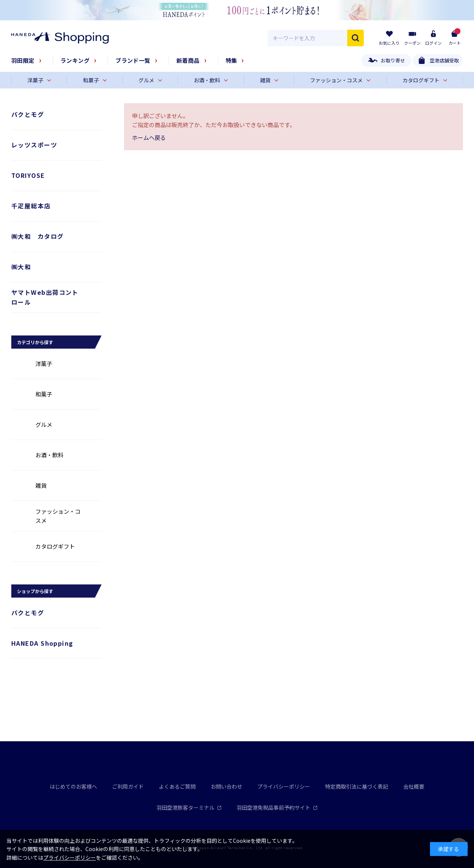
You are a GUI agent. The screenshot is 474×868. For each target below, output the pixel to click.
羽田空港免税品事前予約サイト (277, 807)
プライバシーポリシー (284, 786)
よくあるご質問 (177, 786)
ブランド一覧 (133, 60)
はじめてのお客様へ (73, 786)
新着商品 (188, 60)
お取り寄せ (393, 60)
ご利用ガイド (128, 786)
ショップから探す (35, 591)
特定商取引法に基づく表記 (357, 786)
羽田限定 (23, 60)
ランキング (75, 60)
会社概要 (414, 786)
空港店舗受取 (444, 60)
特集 (232, 60)
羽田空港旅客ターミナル (189, 807)
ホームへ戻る (149, 137)
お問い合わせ (226, 786)
